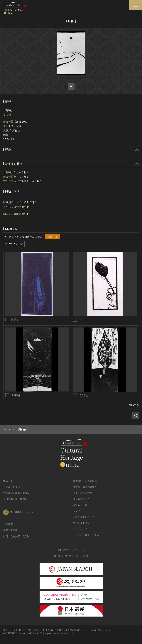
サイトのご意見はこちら (86, 535)
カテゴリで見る (12, 487)
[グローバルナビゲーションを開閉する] (136, 5)
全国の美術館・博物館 (15, 499)
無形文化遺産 (10, 530)
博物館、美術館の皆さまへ (87, 487)
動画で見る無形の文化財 (16, 536)
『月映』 (8, 172)
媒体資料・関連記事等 (85, 481)
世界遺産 (8, 524)
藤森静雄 (8, 122)
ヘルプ (76, 511)
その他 (7, 114)
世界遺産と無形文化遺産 (16, 493)
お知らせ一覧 (80, 505)
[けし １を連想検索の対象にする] (75, 320)
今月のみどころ (81, 499)
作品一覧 (8, 481)
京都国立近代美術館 (15, 181)
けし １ (83, 320)
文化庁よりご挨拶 (82, 493)
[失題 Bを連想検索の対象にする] (7, 319)
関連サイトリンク (82, 523)
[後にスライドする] (134, 405)
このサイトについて (84, 517)
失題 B (15, 319)
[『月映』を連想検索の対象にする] (7, 395)
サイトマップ (80, 529)
